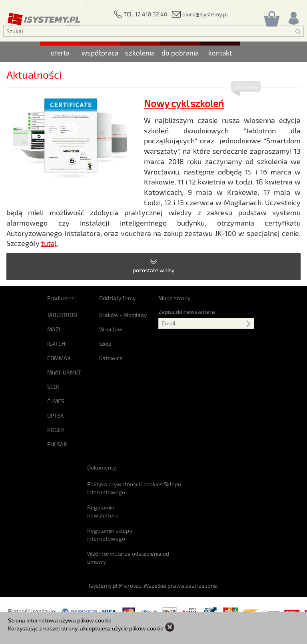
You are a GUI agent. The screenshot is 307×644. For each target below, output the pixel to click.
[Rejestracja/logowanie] (293, 16)
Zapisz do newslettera (187, 312)
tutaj (49, 243)
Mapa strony (174, 298)
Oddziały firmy (117, 298)
